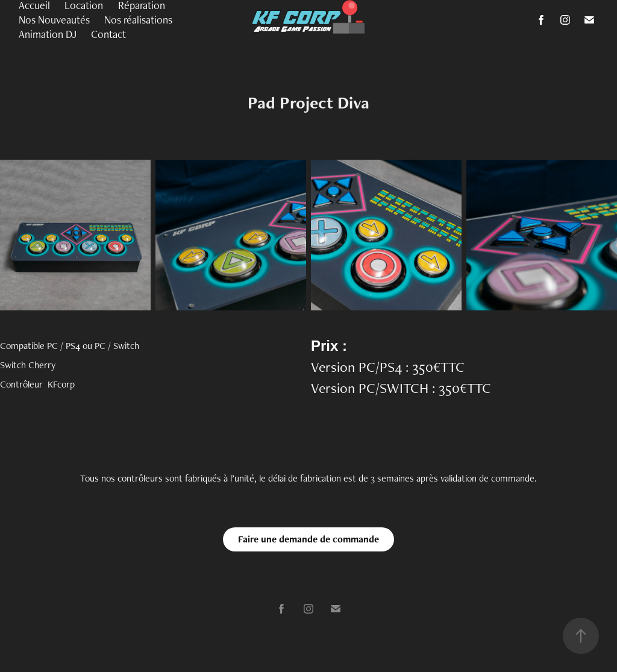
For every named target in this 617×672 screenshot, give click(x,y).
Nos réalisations (138, 20)
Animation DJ (48, 34)
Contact (108, 34)
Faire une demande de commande (308, 539)
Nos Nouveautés (54, 20)
